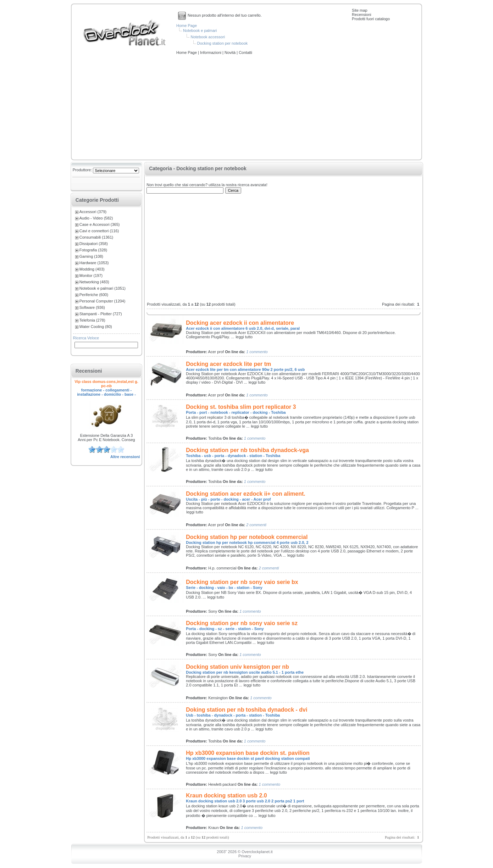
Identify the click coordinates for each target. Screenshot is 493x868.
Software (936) (92, 307)
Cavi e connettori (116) (99, 231)
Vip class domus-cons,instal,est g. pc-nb (106, 384)
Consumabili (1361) (96, 237)
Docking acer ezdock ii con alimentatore (240, 323)
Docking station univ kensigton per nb (237, 667)
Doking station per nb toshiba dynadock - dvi (246, 710)
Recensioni (361, 15)
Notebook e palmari (200, 30)
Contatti (245, 52)
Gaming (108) (91, 256)
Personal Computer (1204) (103, 301)
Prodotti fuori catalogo (371, 19)
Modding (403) (92, 269)
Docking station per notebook (222, 43)
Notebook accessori (208, 37)
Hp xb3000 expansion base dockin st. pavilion (248, 753)
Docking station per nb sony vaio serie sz (242, 623)
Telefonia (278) (92, 320)
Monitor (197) (91, 276)
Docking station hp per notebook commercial (247, 537)
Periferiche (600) (94, 295)
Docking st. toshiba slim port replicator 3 (241, 407)
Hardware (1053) (94, 263)
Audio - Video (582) (96, 218)
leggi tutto (244, 337)
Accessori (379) (93, 212)
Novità (231, 52)
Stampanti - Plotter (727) (101, 314)
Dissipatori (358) (94, 244)
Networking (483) (94, 282)
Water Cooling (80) (96, 327)
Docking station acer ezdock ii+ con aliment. (246, 494)
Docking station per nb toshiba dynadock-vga (247, 450)
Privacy (245, 856)
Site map (359, 10)
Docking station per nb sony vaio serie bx (242, 582)
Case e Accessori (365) (100, 224)
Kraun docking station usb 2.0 (226, 795)
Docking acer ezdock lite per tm (228, 364)
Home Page (187, 26)
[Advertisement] (246, 108)
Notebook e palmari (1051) (103, 288)
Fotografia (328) (93, 250)
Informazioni (211, 52)
